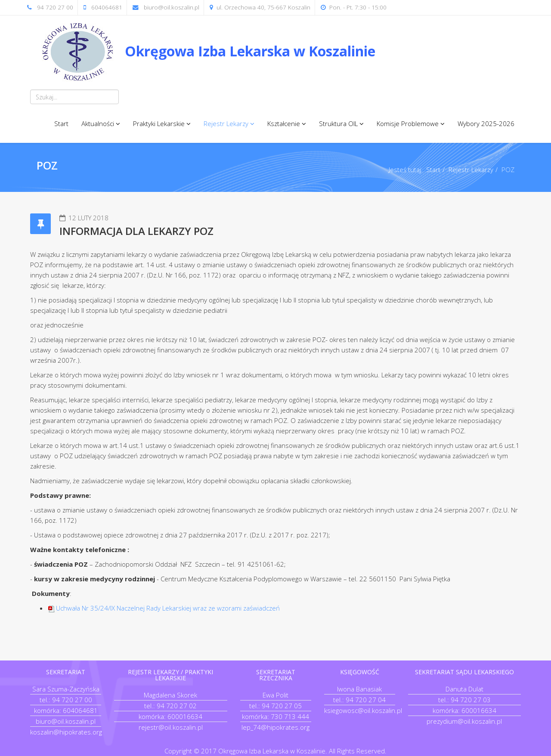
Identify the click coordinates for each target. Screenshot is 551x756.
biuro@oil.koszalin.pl (172, 7)
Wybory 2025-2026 (486, 123)
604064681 (107, 7)
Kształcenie (284, 123)
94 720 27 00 (55, 7)
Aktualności (98, 123)
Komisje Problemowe (408, 123)
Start (61, 123)
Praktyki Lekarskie (159, 123)
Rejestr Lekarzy (226, 123)
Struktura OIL (338, 123)
